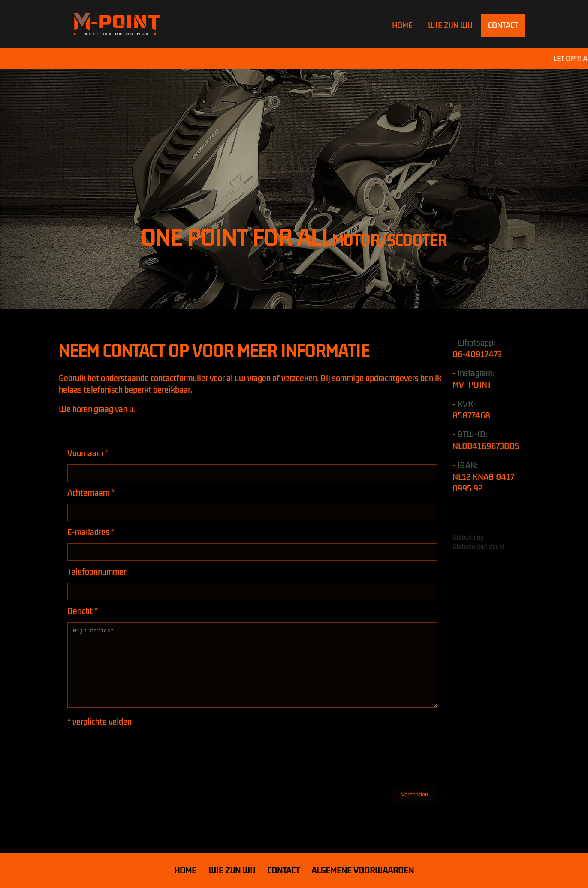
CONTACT (503, 26)
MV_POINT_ (474, 385)
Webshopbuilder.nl (478, 547)
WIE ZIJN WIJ (450, 26)
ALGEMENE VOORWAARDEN (363, 871)
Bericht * (83, 611)
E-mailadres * (91, 532)
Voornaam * (88, 453)
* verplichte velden (100, 722)
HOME (402, 26)
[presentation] (133, 750)
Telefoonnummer (97, 572)
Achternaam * (91, 493)
